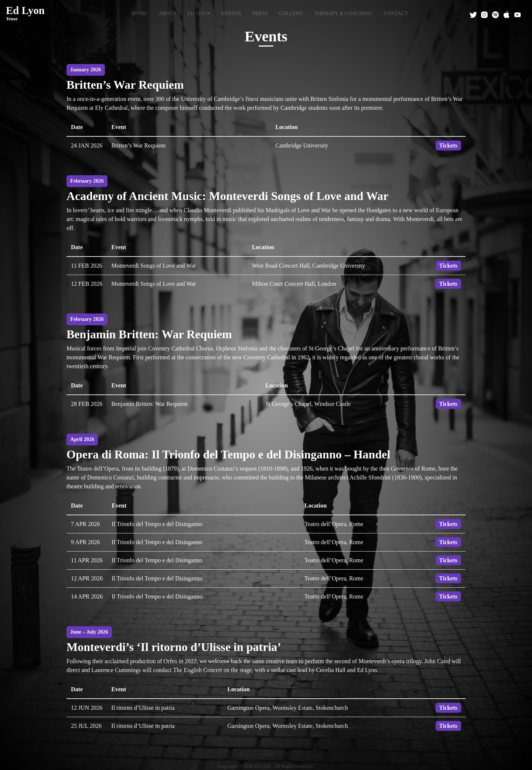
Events (231, 13)
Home (140, 13)
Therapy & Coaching (343, 13)
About (167, 13)
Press (260, 13)
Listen (199, 13)
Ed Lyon (25, 13)
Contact (396, 13)
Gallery (291, 13)
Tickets (448, 145)
